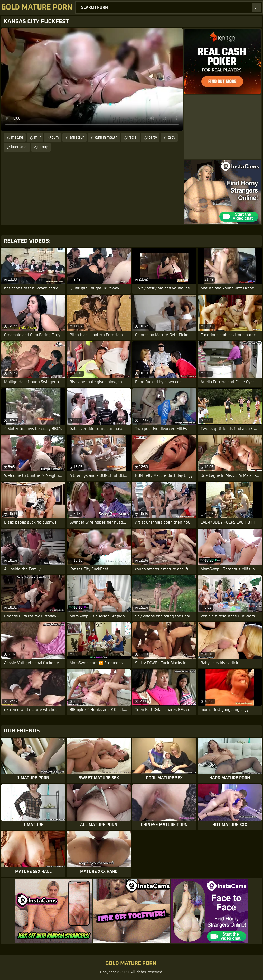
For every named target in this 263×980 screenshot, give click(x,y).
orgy (172, 138)
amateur (77, 138)
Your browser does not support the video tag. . (92, 79)
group (43, 147)
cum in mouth (106, 138)
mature (17, 138)
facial (133, 138)
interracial (19, 147)
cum (55, 138)
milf (37, 138)
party (153, 138)
